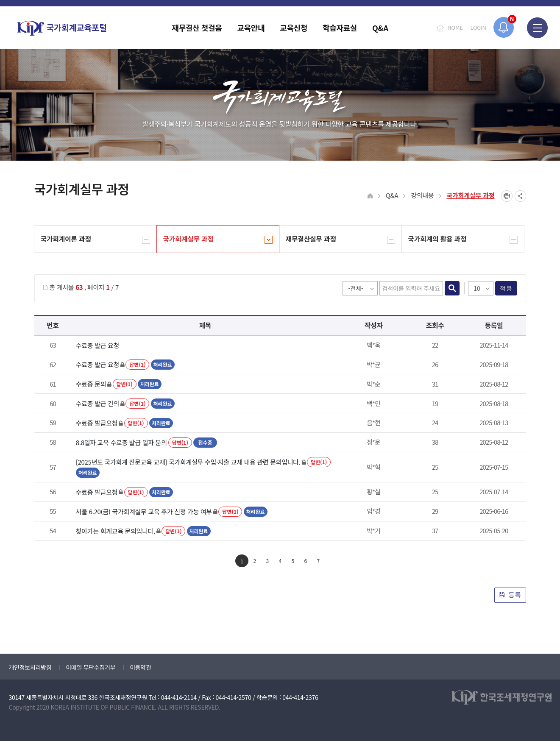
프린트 (507, 196)
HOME (455, 27)
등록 (510, 595)
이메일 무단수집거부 (91, 667)
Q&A (392, 195)
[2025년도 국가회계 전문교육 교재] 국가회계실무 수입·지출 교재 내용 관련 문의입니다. (188, 462)
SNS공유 (520, 196)
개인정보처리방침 (30, 667)
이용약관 (140, 667)
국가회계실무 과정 (470, 195)
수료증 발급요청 (97, 423)
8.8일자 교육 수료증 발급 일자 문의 (121, 442)
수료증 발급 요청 (98, 345)
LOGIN (478, 27)
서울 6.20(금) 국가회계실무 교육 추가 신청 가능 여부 (144, 511)
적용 (506, 288)
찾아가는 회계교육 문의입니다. (116, 531)
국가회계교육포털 (62, 28)
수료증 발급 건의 (98, 403)
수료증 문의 (91, 384)
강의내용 (422, 195)
